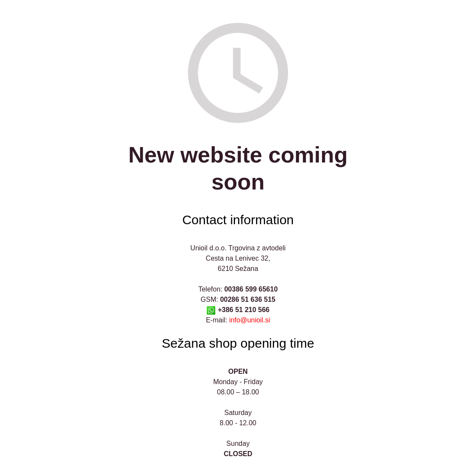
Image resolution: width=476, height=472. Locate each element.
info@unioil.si (249, 320)
